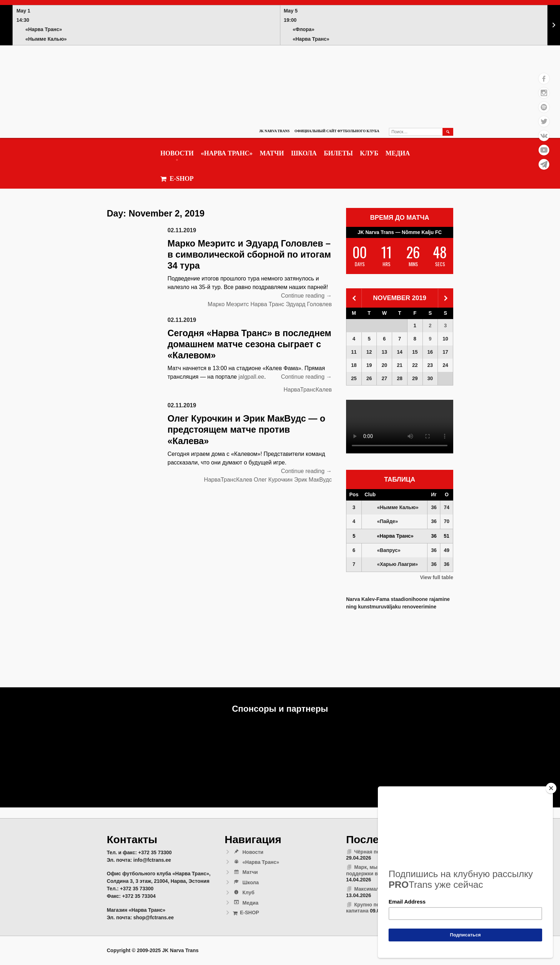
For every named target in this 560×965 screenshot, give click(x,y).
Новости (177, 153)
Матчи (272, 153)
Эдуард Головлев (309, 304)
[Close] (551, 788)
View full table (437, 577)
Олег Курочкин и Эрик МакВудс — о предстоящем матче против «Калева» (246, 430)
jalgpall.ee (251, 377)
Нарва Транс (267, 304)
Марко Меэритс (228, 304)
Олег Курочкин (273, 480)
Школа (304, 153)
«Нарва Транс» (227, 153)
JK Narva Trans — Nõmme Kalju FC (400, 232)
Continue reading (306, 296)
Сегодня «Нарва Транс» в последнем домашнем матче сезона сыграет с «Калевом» (249, 344)
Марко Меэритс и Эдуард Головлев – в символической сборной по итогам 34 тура (249, 255)
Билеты (338, 153)
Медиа (397, 153)
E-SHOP (177, 179)
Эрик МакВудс (313, 480)
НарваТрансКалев (308, 390)
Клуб (369, 153)
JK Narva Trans (274, 131)
